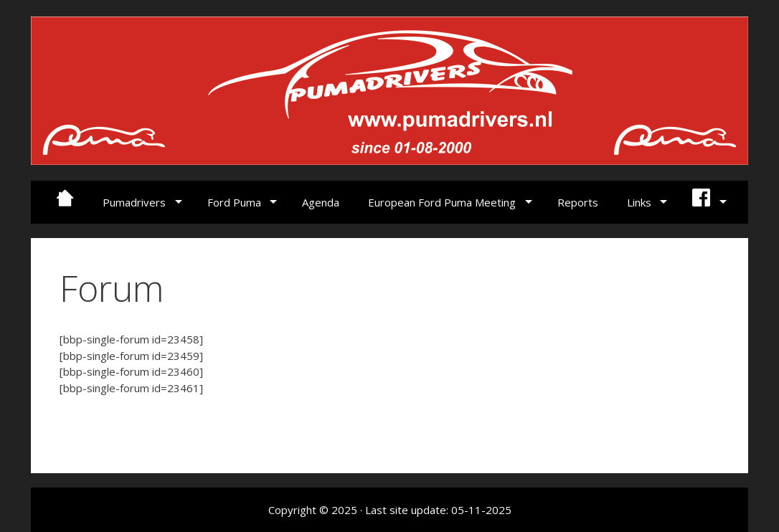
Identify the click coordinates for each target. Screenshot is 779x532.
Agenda (321, 202)
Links (639, 202)
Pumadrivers (134, 202)
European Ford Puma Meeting (442, 202)
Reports (578, 202)
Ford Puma (234, 202)
